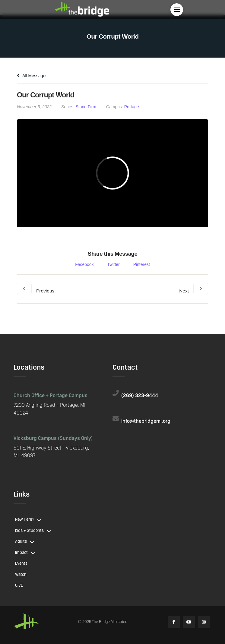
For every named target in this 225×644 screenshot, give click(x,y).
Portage (132, 107)
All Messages (32, 76)
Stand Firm (86, 107)
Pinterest (142, 264)
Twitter (114, 264)
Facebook (84, 264)
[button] (177, 10)
